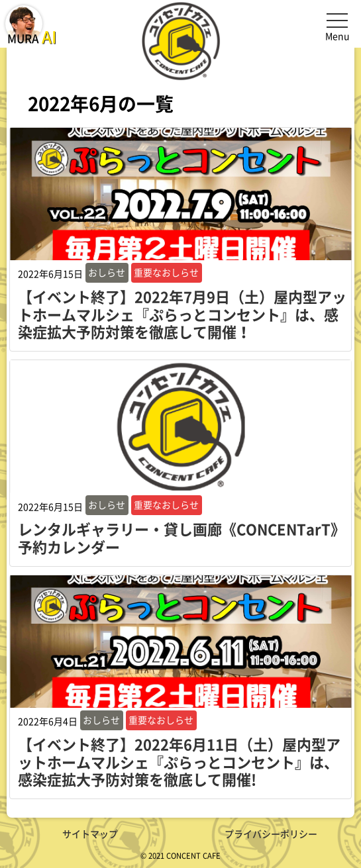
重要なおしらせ (166, 272)
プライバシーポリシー (271, 834)
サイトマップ (90, 834)
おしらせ (107, 272)
